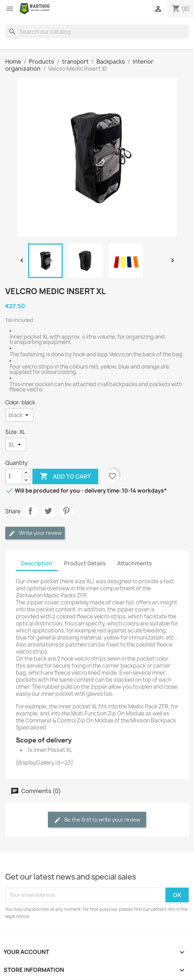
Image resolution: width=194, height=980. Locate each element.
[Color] (19, 415)
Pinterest (66, 511)
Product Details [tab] (85, 563)
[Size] (16, 444)
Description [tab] (37, 563)
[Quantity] (14, 476)
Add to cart (65, 476)
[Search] (97, 32)
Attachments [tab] (134, 563)
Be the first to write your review (97, 820)
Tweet (48, 511)
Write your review (35, 533)
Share (30, 511)
